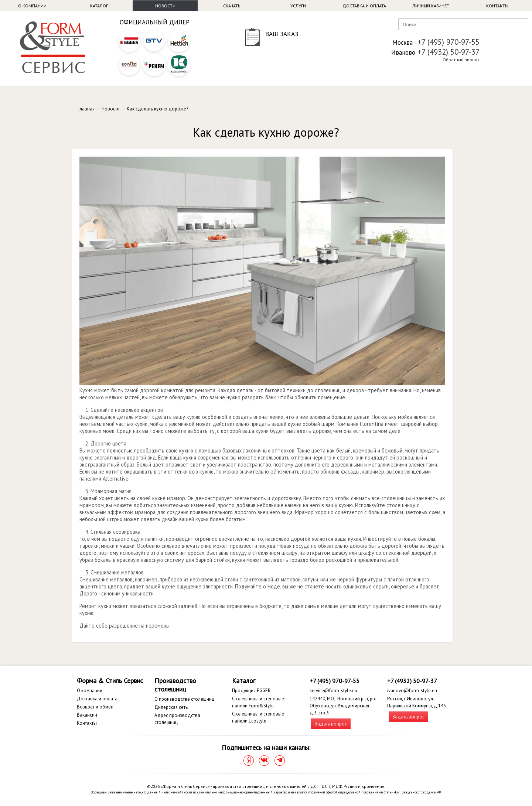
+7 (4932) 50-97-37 (449, 52)
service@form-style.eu (333, 691)
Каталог (99, 6)
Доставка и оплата (364, 6)
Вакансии (87, 715)
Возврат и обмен (95, 707)
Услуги (298, 6)
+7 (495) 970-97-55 (449, 42)
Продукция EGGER (251, 691)
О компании (32, 6)
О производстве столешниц (184, 699)
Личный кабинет (431, 6)
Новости (165, 6)
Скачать (232, 6)
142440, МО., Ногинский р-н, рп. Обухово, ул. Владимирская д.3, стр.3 (343, 706)
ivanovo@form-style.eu (412, 691)
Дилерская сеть (171, 707)
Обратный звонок (461, 60)
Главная (86, 109)
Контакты (497, 6)
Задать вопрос (331, 724)
